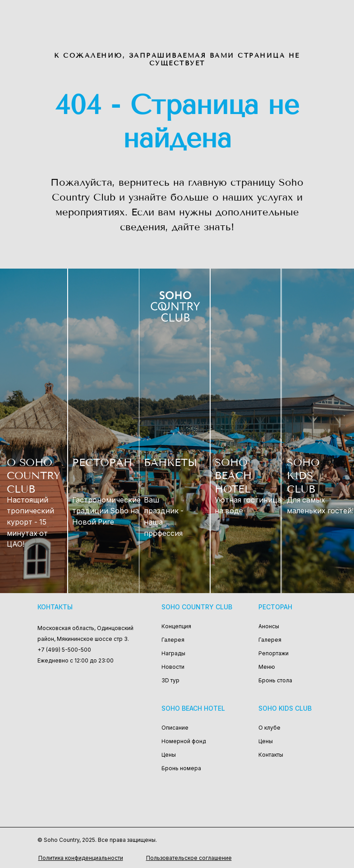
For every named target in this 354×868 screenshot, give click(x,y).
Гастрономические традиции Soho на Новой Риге (106, 511)
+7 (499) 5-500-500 (64, 650)
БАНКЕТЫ (170, 463)
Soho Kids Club (285, 708)
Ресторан (275, 607)
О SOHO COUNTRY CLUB (34, 476)
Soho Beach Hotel (193, 708)
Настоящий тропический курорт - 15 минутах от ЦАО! (30, 522)
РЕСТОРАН (102, 463)
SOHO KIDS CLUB (303, 476)
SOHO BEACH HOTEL (233, 476)
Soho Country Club (197, 607)
